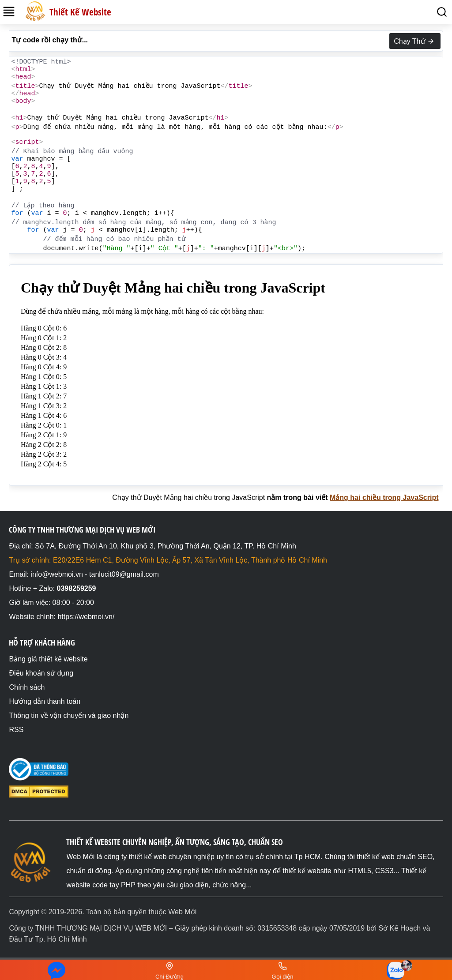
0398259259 (77, 588)
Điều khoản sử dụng (41, 673)
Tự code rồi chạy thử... (50, 40)
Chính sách (27, 687)
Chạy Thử (415, 41)
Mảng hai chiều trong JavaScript (384, 498)
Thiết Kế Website (80, 12)
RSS (16, 730)
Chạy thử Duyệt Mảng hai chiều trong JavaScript (188, 498)
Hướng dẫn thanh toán (45, 701)
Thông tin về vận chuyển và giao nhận (69, 715)
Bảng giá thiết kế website (48, 659)
